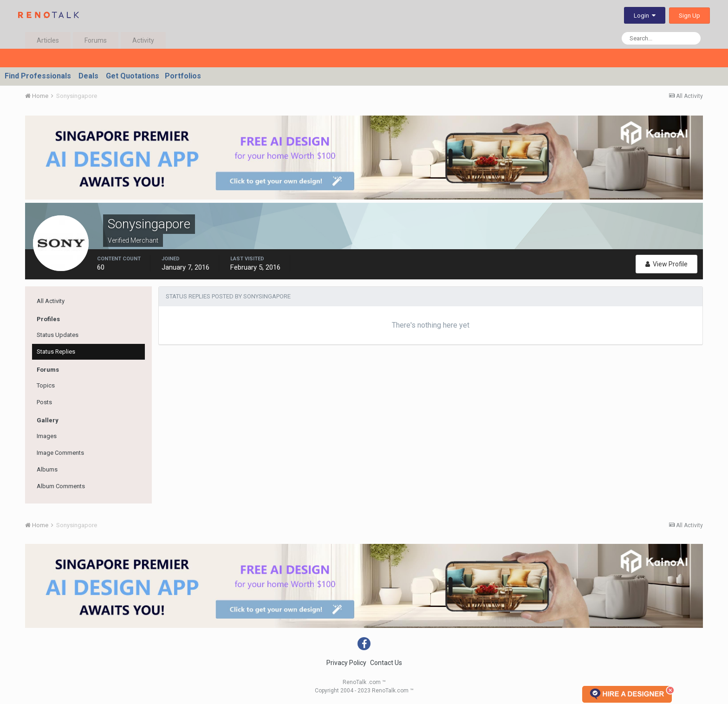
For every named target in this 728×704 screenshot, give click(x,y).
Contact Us (386, 663)
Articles (48, 40)
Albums (47, 469)
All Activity (51, 301)
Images (47, 436)
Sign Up (689, 16)
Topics (46, 385)
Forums (96, 40)
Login (645, 16)
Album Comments (61, 486)
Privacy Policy (346, 663)
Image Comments (60, 453)
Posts (44, 402)
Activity (143, 40)
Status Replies (56, 352)
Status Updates (58, 335)
